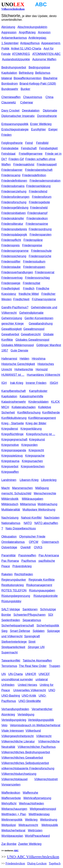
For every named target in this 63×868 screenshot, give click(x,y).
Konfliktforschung (29, 413)
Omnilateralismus (13, 542)
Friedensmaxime (37, 224)
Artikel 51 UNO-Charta (26, 49)
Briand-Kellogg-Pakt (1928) (38, 84)
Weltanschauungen (14, 809)
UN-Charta (15, 674)
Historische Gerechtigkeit (18, 364)
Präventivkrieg (22, 566)
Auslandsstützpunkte (16, 59)
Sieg (4, 631)
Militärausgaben (33, 499)
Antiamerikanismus (14, 38)
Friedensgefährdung (15, 208)
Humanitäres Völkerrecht (44, 375)
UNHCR (31, 674)
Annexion (44, 32)
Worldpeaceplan (12, 836)
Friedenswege (11, 283)
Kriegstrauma (10, 461)
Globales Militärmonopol (18, 345)
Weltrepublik (50, 825)
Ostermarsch (50, 542)
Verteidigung (26, 714)
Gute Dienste (19, 351)
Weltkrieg (31, 820)
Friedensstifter (11, 262)
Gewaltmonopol (34, 329)
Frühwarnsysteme (44, 299)
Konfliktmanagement (42, 418)
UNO (52, 690)
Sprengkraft (32, 636)
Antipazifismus (30, 43)
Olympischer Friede (32, 537)
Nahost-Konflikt (31, 518)
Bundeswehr (10, 89)
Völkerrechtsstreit (46, 779)
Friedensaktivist (24, 164)
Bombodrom (10, 84)
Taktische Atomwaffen (37, 661)
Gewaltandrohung (41, 324)
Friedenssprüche (40, 256)
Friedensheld (39, 208)
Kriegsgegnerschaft (14, 439)
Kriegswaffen (10, 472)
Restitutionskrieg (13, 585)
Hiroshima (39, 359)
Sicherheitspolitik (48, 626)
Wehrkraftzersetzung (37, 798)
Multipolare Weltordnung (39, 510)
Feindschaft (29, 148)
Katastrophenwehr (14, 402)
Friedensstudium (34, 262)
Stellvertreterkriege (14, 642)
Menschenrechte (45, 493)
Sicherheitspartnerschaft (18, 626)
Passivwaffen (27, 555)
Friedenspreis (10, 245)
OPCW (34, 542)
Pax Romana (10, 561)
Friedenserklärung (38, 186)
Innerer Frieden (36, 383)
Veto (4, 725)
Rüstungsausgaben (42, 590)
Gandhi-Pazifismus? (15, 307)
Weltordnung (49, 820)
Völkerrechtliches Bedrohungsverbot (26, 752)
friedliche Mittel (29, 294)
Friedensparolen (40, 235)
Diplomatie (50, 111)
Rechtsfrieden (24, 574)
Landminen (9, 480)
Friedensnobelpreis (14, 229)
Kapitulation (9, 396)
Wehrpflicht (9, 803)
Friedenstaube (11, 267)
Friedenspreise (32, 245)
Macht (5, 488)
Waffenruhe (30, 793)
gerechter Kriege (13, 324)
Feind (29, 143)
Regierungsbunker (14, 580)
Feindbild (42, 143)
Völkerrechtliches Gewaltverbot (22, 758)
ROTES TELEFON (14, 590)
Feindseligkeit (48, 148)
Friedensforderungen (15, 197)
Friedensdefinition (34, 175)
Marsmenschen (22, 488)
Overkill (26, 547)
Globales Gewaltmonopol (32, 340)
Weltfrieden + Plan (14, 814)
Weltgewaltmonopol (43, 809)
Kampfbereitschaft (14, 391)
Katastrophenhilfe (31, 396)
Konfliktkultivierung (14, 418)
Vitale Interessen (13, 731)
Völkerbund (33, 731)
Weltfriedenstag (39, 814)
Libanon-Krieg (29, 480)
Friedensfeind (38, 191)
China (49, 97)
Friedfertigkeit (10, 288)
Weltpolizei (9, 825)
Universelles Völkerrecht (30, 690)
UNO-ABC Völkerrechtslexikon (33, 857)
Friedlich (29, 288)
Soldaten (39, 631)
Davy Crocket (10, 111)
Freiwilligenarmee (31, 154)
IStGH (54, 383)
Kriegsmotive (10, 445)
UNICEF (44, 674)
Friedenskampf (37, 213)
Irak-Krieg (17, 383)
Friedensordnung (40, 229)
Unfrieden (8, 685)
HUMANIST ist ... (13, 375)
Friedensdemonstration (45, 181)
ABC (16, 851)
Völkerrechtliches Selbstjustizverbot (25, 763)
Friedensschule (41, 251)
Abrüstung (8, 27)
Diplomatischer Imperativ (18, 116)
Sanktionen (30, 609)
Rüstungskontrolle (46, 596)
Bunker (25, 89)
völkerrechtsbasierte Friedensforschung (28, 768)
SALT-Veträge (11, 609)
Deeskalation (31, 111)
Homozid (42, 369)
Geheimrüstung (12, 318)
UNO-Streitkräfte (30, 701)
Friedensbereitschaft (39, 170)
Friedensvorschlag (37, 278)
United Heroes (27, 685)
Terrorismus (9, 666)
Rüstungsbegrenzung (16, 596)
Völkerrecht (44, 736)
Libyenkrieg (49, 480)
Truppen (54, 666)
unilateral (42, 679)
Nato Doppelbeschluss (21, 528)
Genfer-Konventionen (39, 318)
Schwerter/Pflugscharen (29, 615)
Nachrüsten (52, 518)
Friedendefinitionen (14, 181)
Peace (6, 566)
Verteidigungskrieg (14, 720)
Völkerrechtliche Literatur (18, 741)
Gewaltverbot (10, 334)
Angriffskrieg (27, 32)
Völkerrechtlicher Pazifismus (37, 747)
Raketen (7, 574)
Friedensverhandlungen (17, 272)
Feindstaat (8, 154)
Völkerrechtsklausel (14, 779)
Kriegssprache (35, 456)
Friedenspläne (33, 240)
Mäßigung (42, 488)
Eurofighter (38, 129)
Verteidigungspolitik (41, 720)
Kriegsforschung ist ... (41, 434)
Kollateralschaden (24, 407)
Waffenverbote (11, 798)
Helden (24, 359)
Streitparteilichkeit (13, 647)
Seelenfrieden (11, 620)
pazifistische (47, 561)
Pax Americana (49, 555)
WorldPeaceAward (37, 836)
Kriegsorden (29, 445)
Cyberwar (27, 102)
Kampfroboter (38, 391)
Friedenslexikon (37, 218)
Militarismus (28, 504)
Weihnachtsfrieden (32, 803)
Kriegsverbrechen (33, 466)
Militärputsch (10, 504)
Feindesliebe (10, 148)
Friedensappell (47, 164)
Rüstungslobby (11, 601)
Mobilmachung (47, 504)
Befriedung (26, 73)
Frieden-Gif (16, 159)
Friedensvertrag (12, 278)
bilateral (7, 78)
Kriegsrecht (36, 450)
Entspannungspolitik (15, 124)
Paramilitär (9, 555)
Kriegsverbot (10, 466)
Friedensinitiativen (14, 213)
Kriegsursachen (32, 461)
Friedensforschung (14, 202)
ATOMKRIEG (21, 54)
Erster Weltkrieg (41, 124)
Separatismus (32, 620)
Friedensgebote (39, 202)
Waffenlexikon (11, 793)
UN (4, 674)
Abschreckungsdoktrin (32, 27)
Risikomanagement (39, 585)
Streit (32, 642)
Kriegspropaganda (14, 450)
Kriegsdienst (10, 429)
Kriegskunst (37, 439)
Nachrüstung (10, 518)
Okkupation (9, 537)
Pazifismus (29, 561)
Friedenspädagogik (14, 235)
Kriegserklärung (31, 429)
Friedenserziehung (14, 191)
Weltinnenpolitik (12, 820)
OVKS (38, 547)
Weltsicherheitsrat (13, 830)
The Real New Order (33, 666)
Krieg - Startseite (13, 423)
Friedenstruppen (34, 267)
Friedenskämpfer (13, 218)
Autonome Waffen (44, 59)
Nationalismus (11, 523)
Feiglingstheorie (12, 143)
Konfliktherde (51, 413)
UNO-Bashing (11, 696)
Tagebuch (55, 863)
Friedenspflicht (11, 240)
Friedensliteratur (12, 224)
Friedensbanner (12, 170)
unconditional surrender (17, 679)
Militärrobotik (10, 499)
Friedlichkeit (21, 299)
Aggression (9, 32)
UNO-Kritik (29, 696)
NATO (28, 523)
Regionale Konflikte (42, 580)
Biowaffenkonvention (28, 78)
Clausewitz (9, 102)
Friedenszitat (32, 283)
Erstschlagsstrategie (15, 129)
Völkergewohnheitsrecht (17, 736)
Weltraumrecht (28, 825)
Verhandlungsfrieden (15, 709)
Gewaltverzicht (31, 334)
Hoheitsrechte (24, 369)
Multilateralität (11, 510)
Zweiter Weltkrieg (30, 844)
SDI (51, 615)
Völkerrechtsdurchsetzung (19, 774)
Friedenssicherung (14, 256)
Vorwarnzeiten (11, 785)
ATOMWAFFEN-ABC (46, 54)
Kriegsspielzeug (12, 456)
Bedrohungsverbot (14, 67)
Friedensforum (42, 197)
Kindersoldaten (38, 402)
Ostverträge (9, 547)
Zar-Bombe (9, 844)
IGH (4, 383)
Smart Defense (20, 631)
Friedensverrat (45, 272)
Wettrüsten (35, 830)
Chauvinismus (33, 97)
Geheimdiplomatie (31, 313)
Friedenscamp (11, 175)
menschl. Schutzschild (16, 493)
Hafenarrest (9, 359)
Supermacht (9, 652)
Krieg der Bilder (36, 423)
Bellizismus (43, 73)
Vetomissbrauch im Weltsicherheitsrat (35, 725)
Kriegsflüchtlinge (12, 434)
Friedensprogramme (15, 251)
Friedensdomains (13, 186)
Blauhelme (50, 78)
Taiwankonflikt (11, 661)
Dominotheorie (47, 116)
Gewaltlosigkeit (12, 329)
